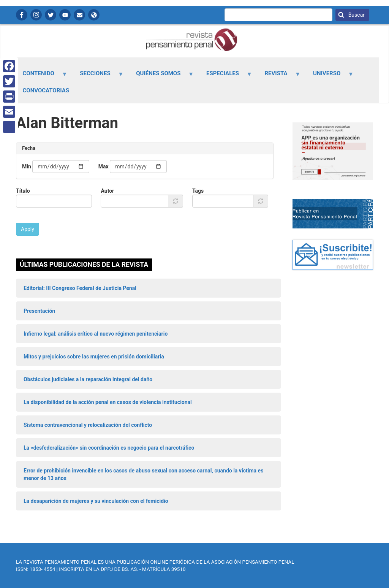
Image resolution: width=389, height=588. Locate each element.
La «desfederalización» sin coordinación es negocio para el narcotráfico (109, 448)
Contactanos (79, 15)
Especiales (225, 76)
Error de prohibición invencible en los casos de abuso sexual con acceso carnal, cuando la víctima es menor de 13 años (143, 474)
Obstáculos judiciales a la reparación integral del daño (88, 379)
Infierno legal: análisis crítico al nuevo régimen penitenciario (96, 334)
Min (27, 166)
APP (94, 15)
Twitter (51, 15)
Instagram (36, 15)
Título (23, 191)
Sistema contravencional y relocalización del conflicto (88, 425)
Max (104, 166)
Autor (107, 191)
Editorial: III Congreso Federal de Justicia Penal (80, 288)
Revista (278, 76)
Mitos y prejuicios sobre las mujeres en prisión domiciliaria (94, 357)
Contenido (41, 76)
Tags (198, 191)
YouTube (65, 15)
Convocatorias (46, 90)
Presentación (39, 311)
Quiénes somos (161, 76)
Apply (28, 229)
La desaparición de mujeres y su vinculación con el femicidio (96, 501)
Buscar (356, 15)
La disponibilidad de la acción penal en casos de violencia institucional (108, 402)
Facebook (22, 15)
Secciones (97, 76)
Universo (329, 76)
